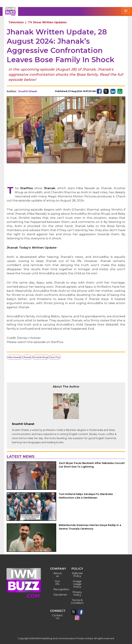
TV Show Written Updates (47, 22)
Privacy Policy (77, 593)
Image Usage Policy (77, 584)
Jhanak (27, 357)
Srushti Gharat (28, 91)
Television (16, 22)
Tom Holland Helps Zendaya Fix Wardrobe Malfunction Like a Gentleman (86, 496)
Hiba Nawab (15, 357)
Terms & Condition (77, 601)
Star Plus (55, 357)
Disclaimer (58, 595)
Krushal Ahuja (41, 357)
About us (58, 575)
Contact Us (57, 617)
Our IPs (57, 583)
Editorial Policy (77, 575)
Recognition (58, 589)
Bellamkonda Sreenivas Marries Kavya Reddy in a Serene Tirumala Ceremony (90, 527)
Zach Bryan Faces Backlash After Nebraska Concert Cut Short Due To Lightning (92, 465)
